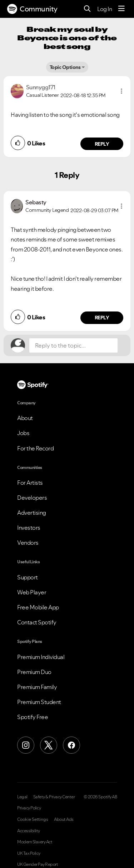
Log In (105, 9)
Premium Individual (41, 657)
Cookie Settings (33, 819)
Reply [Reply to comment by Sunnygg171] (102, 144)
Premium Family (37, 687)
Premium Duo (34, 672)
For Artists (30, 483)
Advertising (32, 513)
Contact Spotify (37, 622)
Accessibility (29, 831)
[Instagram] (26, 745)
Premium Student (39, 702)
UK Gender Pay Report (38, 864)
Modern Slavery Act (35, 842)
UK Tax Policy (29, 853)
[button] (121, 91)
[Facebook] (71, 745)
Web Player (32, 592)
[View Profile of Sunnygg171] (41, 87)
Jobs (23, 433)
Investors (29, 528)
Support (28, 577)
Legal (22, 797)
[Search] (87, 9)
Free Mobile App (38, 607)
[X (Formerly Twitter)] (49, 745)
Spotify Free (33, 717)
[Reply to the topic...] (73, 345)
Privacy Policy (29, 808)
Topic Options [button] (65, 67)
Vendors (28, 543)
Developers (32, 498)
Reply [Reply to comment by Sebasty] (102, 318)
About (25, 418)
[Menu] (121, 9)
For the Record (35, 448)
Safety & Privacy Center (54, 797)
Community (32, 9)
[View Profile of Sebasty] (36, 202)
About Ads (64, 819)
